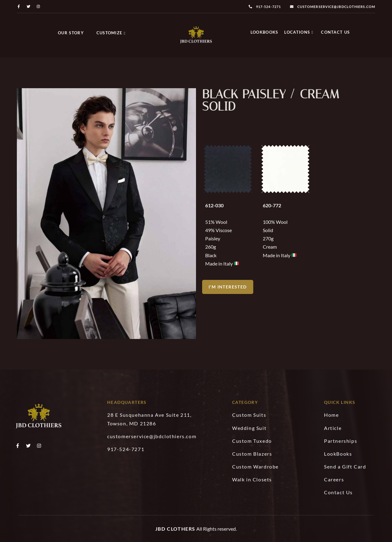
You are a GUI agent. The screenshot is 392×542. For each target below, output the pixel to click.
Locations (299, 32)
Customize (111, 33)
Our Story (71, 33)
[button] (228, 286)
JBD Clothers (175, 529)
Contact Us (335, 32)
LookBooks (264, 32)
